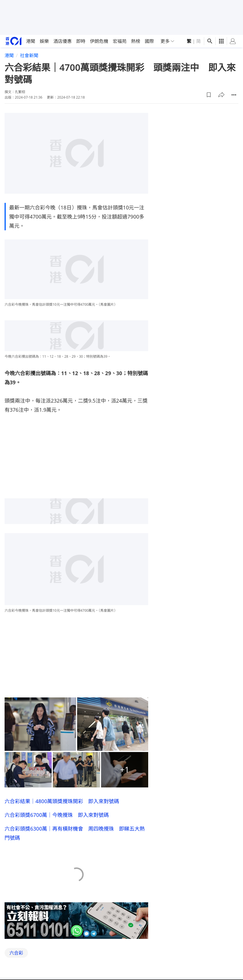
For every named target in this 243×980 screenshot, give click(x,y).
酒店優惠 (63, 41)
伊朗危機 (99, 41)
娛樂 (44, 41)
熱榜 (136, 41)
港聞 (31, 41)
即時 (81, 41)
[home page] (14, 41)
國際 (149, 41)
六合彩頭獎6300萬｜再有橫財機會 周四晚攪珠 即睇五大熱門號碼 (75, 833)
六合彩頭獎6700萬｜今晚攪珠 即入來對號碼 (57, 815)
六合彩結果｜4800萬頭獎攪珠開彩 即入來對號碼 (62, 801)
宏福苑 (120, 41)
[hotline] (76, 921)
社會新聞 (29, 55)
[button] (209, 95)
